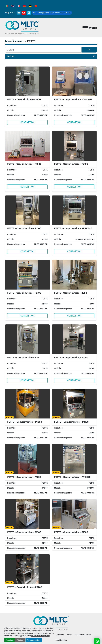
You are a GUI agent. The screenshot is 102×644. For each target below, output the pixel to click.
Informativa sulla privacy (40, 636)
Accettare (9, 640)
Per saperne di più (34, 640)
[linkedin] (19, 13)
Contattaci (27, 122)
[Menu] (85, 28)
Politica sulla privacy (83, 635)
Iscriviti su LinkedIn (52, 13)
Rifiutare (20, 640)
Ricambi (60, 635)
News (69, 635)
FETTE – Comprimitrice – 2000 (24, 99)
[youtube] (24, 13)
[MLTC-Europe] (51, 623)
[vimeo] (29, 13)
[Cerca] (43, 50)
